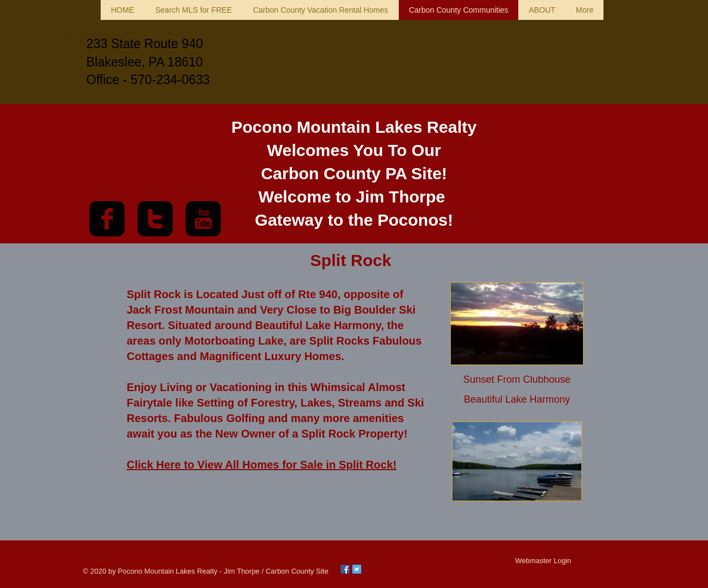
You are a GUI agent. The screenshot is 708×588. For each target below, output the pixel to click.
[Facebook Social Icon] (345, 569)
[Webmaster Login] (543, 561)
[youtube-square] (203, 219)
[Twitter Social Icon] (357, 569)
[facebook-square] (107, 219)
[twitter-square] (155, 219)
